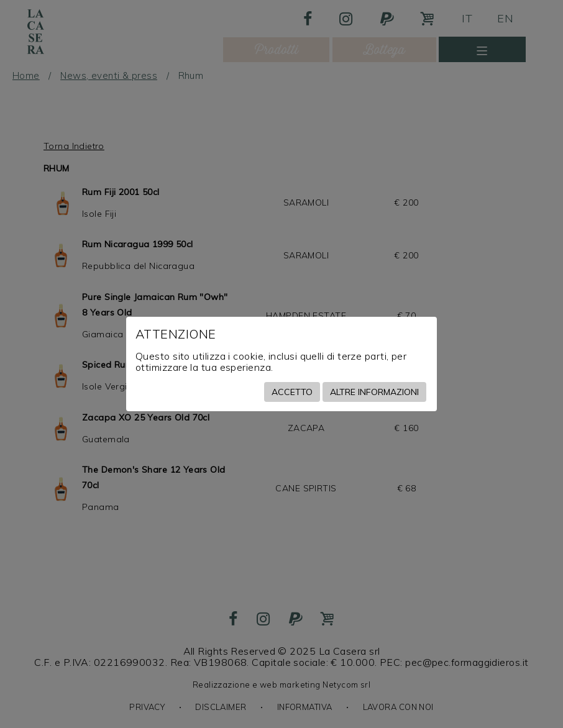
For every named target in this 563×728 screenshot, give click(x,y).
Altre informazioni (374, 392)
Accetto (292, 392)
